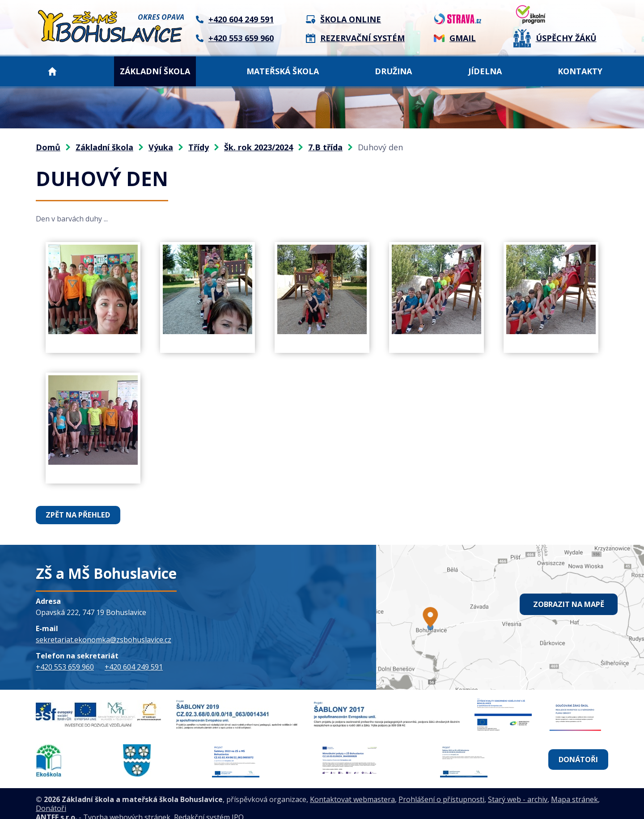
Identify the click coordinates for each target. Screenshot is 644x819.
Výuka (161, 147)
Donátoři (577, 755)
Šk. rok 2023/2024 (258, 147)
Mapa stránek (574, 790)
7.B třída (325, 147)
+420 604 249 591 (134, 666)
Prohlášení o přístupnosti (441, 790)
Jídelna (485, 71)
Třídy (199, 147)
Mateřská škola (283, 71)
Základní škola (155, 71)
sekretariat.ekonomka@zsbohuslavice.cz (104, 639)
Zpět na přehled (78, 515)
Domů (53, 71)
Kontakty (580, 71)
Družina (393, 71)
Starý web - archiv (518, 790)
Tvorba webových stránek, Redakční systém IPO (163, 808)
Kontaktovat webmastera (352, 790)
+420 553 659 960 (65, 666)
